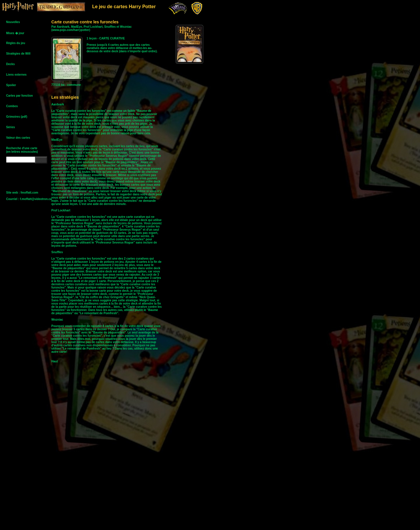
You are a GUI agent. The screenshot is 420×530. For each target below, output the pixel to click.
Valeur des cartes (18, 138)
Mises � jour (15, 33)
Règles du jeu (16, 43)
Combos (12, 106)
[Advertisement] (195, 161)
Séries (10, 127)
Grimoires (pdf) (17, 117)
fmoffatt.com (29, 193)
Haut (55, 361)
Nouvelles (13, 22)
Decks (10, 64)
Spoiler (11, 85)
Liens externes (16, 75)
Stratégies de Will (18, 54)
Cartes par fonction (20, 96)
